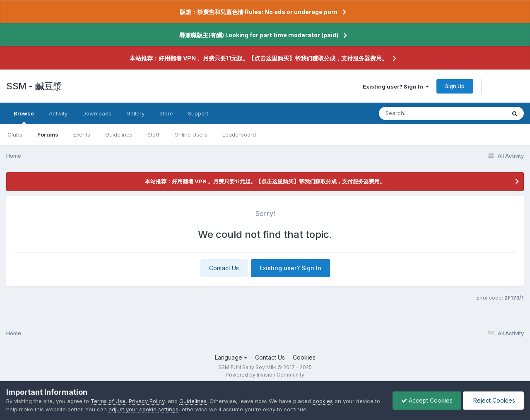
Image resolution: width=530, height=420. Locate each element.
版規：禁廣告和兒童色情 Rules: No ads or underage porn (259, 12)
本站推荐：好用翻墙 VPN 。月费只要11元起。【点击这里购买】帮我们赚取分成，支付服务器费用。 (259, 58)
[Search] (420, 113)
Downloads (97, 113)
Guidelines (119, 134)
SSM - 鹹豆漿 (34, 86)
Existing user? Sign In (396, 86)
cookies (323, 401)
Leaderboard (239, 134)
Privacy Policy (147, 401)
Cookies (304, 357)
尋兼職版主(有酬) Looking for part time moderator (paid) (259, 35)
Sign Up (455, 86)
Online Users (191, 134)
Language (231, 357)
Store (166, 113)
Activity (58, 113)
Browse (24, 117)
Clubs (15, 134)
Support (198, 113)
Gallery (135, 113)
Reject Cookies (493, 400)
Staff (153, 134)
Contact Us (224, 268)
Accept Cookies (427, 400)
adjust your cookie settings (143, 409)
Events (82, 134)
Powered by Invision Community (265, 375)
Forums (48, 134)
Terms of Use (108, 401)
